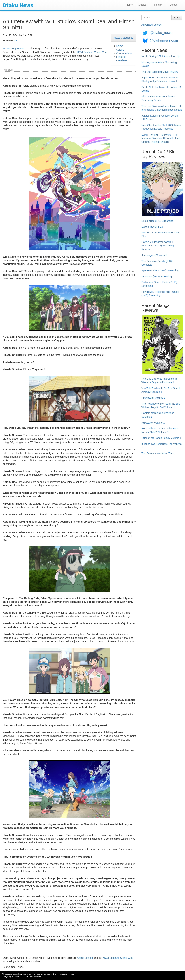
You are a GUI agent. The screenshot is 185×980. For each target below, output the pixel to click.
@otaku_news (161, 33)
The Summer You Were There (158, 453)
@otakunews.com (164, 40)
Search (177, 18)
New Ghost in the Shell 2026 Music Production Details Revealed (161, 127)
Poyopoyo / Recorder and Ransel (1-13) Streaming (160, 294)
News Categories (123, 38)
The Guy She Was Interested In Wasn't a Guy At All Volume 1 (159, 381)
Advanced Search (151, 25)
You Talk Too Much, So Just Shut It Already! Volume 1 (161, 390)
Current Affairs (124, 53)
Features (121, 57)
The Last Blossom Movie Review (160, 72)
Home (129, 5)
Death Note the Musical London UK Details (161, 89)
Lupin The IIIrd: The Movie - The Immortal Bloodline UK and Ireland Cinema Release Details (161, 138)
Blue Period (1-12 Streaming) (158, 221)
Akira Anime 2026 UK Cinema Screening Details (158, 98)
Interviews (122, 60)
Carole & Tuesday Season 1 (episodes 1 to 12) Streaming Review (158, 246)
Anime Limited (85, 958)
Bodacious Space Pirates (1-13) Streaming (159, 284)
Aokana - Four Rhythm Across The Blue (161, 234)
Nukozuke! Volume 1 (153, 423)
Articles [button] (143, 5)
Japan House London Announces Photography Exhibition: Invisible (160, 79)
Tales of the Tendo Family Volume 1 (161, 438)
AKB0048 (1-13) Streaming (157, 276)
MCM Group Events (14, 49)
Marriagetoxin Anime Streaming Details (159, 64)
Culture (120, 50)
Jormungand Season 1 (154, 255)
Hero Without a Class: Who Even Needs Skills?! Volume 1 (160, 430)
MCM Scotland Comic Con (92, 52)
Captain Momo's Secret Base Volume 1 (158, 415)
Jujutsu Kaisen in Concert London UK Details (160, 117)
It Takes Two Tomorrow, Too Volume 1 (162, 446)
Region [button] (160, 5)
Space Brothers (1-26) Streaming (160, 270)
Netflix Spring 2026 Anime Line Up (161, 56)
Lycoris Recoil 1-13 (152, 227)
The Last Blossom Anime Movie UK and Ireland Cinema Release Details (162, 108)
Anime (120, 46)
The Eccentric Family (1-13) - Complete (158, 263)
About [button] (175, 5)
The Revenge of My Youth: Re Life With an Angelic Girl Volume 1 (161, 405)
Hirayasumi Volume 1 (153, 398)
